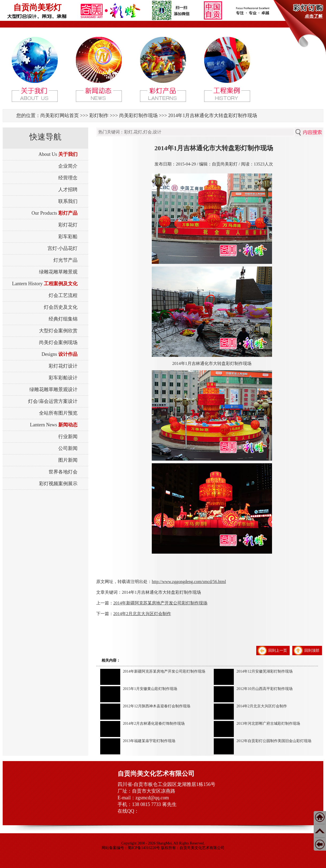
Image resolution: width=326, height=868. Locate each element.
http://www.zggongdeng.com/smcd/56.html (189, 582)
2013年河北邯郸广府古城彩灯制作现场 (268, 724)
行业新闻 (68, 437)
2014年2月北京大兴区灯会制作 (142, 614)
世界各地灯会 (63, 472)
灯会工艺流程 (63, 295)
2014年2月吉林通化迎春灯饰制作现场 (154, 724)
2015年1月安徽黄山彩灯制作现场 (150, 689)
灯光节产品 (65, 260)
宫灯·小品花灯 (63, 248)
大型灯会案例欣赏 (58, 331)
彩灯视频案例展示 (58, 484)
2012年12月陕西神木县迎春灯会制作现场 (157, 706)
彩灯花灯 (68, 225)
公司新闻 (68, 448)
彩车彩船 (68, 237)
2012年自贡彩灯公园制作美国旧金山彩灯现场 (274, 741)
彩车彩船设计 (63, 378)
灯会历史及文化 (61, 307)
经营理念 (68, 178)
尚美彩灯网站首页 (60, 115)
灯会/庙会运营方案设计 (53, 401)
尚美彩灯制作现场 (138, 115)
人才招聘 (68, 190)
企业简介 (68, 166)
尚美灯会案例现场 (58, 342)
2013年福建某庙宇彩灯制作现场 (149, 741)
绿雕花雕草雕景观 (58, 272)
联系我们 (68, 201)
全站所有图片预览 (58, 413)
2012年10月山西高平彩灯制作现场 (265, 689)
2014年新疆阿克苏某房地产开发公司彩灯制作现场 (160, 603)
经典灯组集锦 (63, 319)
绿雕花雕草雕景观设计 (53, 389)
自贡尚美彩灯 (37, 7)
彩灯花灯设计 (63, 366)
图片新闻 (68, 460)
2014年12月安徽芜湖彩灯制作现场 (265, 671)
